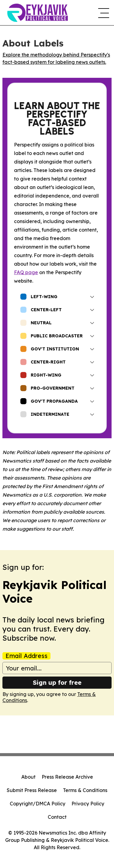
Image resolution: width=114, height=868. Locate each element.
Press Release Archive (67, 777)
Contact (57, 817)
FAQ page (26, 272)
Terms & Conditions (85, 790)
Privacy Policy (88, 804)
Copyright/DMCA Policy (38, 804)
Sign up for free (57, 682)
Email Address (26, 656)
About (28, 777)
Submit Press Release (32, 790)
